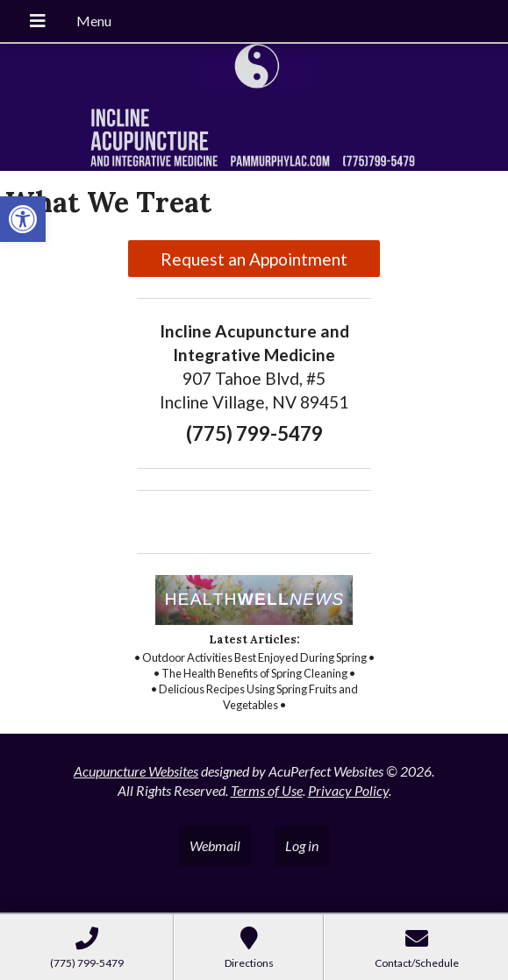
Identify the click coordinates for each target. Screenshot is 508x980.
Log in (302, 845)
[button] (23, 219)
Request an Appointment (254, 259)
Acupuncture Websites (136, 771)
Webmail (215, 845)
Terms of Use (267, 790)
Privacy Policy (348, 790)
